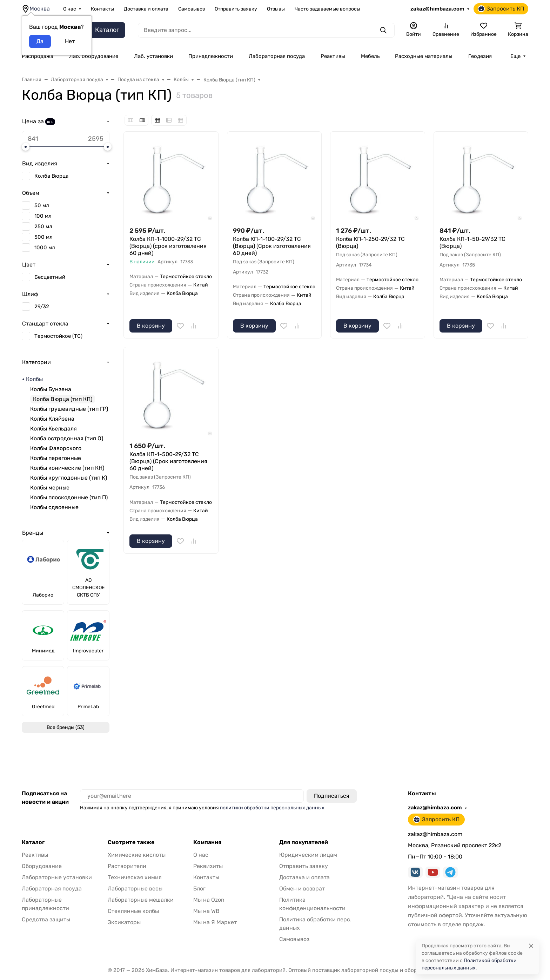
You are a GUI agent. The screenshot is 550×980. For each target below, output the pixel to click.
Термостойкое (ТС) (58, 336)
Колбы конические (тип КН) (67, 468)
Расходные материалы (424, 56)
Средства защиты (46, 919)
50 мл (42, 205)
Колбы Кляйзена (52, 419)
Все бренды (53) (66, 727)
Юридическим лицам (308, 855)
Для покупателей (304, 842)
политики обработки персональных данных (272, 808)
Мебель (370, 56)
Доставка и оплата (146, 9)
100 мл (43, 216)
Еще (515, 56)
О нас (70, 9)
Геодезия (480, 56)
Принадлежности (211, 56)
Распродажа (38, 56)
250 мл (43, 226)
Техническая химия (135, 877)
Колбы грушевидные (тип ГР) (69, 409)
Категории (36, 362)
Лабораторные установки (57, 877)
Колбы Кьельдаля (53, 429)
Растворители (127, 866)
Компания (207, 842)
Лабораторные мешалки (141, 900)
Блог (199, 889)
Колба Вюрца (51, 176)
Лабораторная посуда (277, 56)
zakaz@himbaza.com (437, 9)
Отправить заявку (236, 9)
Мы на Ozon (209, 900)
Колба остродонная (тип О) (67, 438)
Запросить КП (501, 9)
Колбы (34, 379)
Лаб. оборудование (94, 56)
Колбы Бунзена (51, 389)
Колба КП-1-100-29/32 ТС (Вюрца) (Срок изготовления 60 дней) (272, 246)
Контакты (102, 9)
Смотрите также (131, 842)
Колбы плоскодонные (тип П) (69, 497)
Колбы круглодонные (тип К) (69, 478)
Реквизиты (208, 866)
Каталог (33, 842)
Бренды (33, 533)
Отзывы (276, 9)
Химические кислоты (137, 855)
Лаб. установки (153, 56)
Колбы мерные (50, 488)
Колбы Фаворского (56, 448)
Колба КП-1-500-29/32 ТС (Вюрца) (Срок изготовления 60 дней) (168, 461)
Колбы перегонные (56, 458)
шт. (50, 121)
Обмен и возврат (302, 889)
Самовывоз (192, 9)
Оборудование (42, 866)
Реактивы (333, 56)
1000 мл (45, 248)
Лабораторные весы (135, 889)
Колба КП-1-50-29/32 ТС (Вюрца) (472, 242)
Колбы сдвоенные (54, 507)
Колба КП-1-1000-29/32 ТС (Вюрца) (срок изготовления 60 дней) (168, 246)
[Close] (531, 946)
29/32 (42, 307)
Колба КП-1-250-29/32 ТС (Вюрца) (370, 242)
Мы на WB (206, 911)
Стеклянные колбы (133, 911)
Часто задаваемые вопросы (327, 9)
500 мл (43, 237)
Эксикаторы (124, 922)
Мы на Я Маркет (215, 922)
